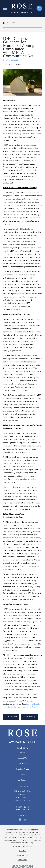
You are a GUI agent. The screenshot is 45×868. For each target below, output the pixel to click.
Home (22, 753)
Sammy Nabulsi (33, 704)
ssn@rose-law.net (13, 707)
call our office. (29, 707)
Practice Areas (22, 769)
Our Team (22, 764)
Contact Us (22, 780)
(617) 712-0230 (22, 809)
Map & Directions (22, 800)
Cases (22, 774)
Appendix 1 (35, 218)
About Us (22, 758)
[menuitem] (22, 851)
